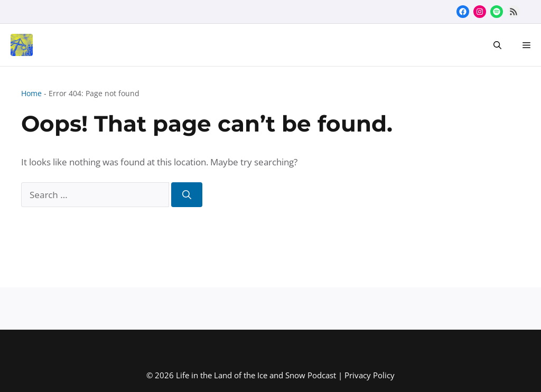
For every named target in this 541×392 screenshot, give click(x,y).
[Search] (187, 195)
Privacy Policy (370, 375)
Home (31, 93)
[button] (497, 45)
